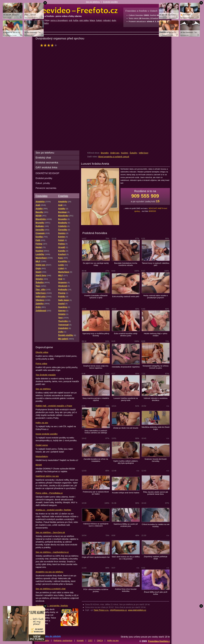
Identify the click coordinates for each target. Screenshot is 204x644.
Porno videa (41, 363)
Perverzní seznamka (46, 188)
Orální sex (115, 153)
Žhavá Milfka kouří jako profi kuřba (156, 593)
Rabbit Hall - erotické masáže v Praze (54, 406)
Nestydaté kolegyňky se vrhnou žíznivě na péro (156, 367)
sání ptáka (84, 20)
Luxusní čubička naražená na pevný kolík (126, 399)
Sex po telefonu (93, 2)
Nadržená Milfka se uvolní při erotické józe (126, 525)
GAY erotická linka (47, 167)
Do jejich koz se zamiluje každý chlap (96, 264)
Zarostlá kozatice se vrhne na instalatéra (96, 460)
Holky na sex (42, 423)
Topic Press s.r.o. (101, 610)
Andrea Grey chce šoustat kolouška (126, 590)
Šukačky (133, 153)
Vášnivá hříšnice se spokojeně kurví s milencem (96, 525)
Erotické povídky (111, 2)
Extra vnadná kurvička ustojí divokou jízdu (126, 335)
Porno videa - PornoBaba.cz (49, 493)
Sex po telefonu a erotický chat (51, 589)
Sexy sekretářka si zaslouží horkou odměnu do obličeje (96, 432)
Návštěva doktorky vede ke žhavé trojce (156, 428)
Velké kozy (144, 153)
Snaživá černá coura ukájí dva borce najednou (96, 367)
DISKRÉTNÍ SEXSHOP (48, 173)
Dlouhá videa (42, 352)
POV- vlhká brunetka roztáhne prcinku (96, 590)
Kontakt (80, 640)
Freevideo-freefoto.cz (160, 641)
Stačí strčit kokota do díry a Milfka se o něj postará (126, 558)
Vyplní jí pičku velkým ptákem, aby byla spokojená (126, 462)
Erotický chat (43, 158)
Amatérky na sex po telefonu (49, 572)
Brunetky (105, 153)
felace (92, 20)
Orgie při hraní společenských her (96, 557)
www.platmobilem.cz (137, 610)
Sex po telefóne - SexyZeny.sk (50, 532)
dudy (114, 20)
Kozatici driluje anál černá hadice (126, 493)
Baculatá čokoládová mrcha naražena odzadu (126, 264)
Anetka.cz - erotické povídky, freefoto (53, 510)
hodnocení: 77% (49, 45)
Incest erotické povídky (47, 434)
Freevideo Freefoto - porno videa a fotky (76, 10)
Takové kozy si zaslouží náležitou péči (156, 264)
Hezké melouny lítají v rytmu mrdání (156, 335)
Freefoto (63, 196)
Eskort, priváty (43, 183)
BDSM (39, 465)
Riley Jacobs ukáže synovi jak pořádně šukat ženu (156, 493)
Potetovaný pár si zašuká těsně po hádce (96, 493)
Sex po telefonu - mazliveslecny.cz (52, 552)
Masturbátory (42, 456)
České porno (42, 445)
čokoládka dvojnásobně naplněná (126, 367)
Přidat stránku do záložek (48, 636)
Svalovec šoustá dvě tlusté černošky (156, 460)
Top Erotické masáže (46, 375)
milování (107, 20)
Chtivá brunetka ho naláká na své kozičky (156, 525)
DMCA (100, 640)
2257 (90, 640)
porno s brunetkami (59, 20)
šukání (99, 20)
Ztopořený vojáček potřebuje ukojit (156, 558)
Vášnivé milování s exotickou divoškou (156, 399)
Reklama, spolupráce (63, 640)
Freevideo (42, 196)
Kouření (124, 153)
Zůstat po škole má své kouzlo (126, 428)
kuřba (76, 20)
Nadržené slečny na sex (47, 476)
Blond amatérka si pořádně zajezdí (114, 157)
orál (70, 20)
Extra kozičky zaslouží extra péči (126, 296)
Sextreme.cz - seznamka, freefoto (52, 606)
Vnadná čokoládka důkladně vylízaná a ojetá (96, 297)
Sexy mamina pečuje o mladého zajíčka (96, 399)
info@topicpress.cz (118, 610)
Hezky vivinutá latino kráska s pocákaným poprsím (156, 297)
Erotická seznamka (47, 162)
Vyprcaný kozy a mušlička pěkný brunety (96, 335)
